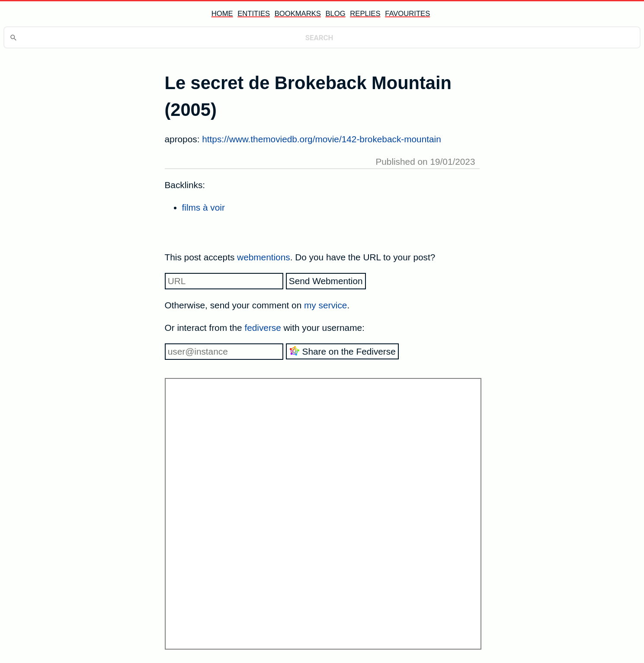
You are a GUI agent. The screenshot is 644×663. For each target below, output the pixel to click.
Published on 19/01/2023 (425, 162)
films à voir (203, 207)
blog (335, 14)
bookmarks (298, 14)
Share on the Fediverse (342, 351)
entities (254, 14)
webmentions (264, 257)
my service (325, 305)
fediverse (263, 328)
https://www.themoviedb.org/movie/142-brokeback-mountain (322, 139)
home (222, 14)
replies (365, 14)
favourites (407, 14)
